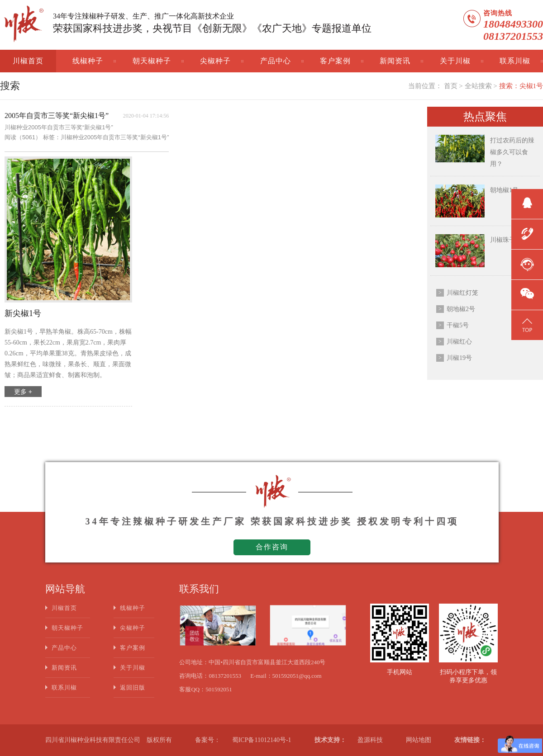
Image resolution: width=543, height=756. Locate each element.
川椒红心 (459, 342)
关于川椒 (455, 61)
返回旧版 (133, 687)
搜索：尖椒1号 (521, 86)
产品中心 (276, 61)
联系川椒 (515, 61)
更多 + (23, 392)
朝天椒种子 (152, 61)
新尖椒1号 (23, 313)
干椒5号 (458, 325)
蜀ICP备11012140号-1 (262, 740)
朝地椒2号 (461, 309)
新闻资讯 (395, 61)
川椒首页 (28, 61)
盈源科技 (370, 740)
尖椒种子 (215, 61)
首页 (451, 86)
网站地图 (419, 740)
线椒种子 (88, 61)
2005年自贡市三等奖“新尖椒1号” (57, 116)
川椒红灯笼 (462, 293)
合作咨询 (272, 547)
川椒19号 (459, 358)
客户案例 (335, 61)
